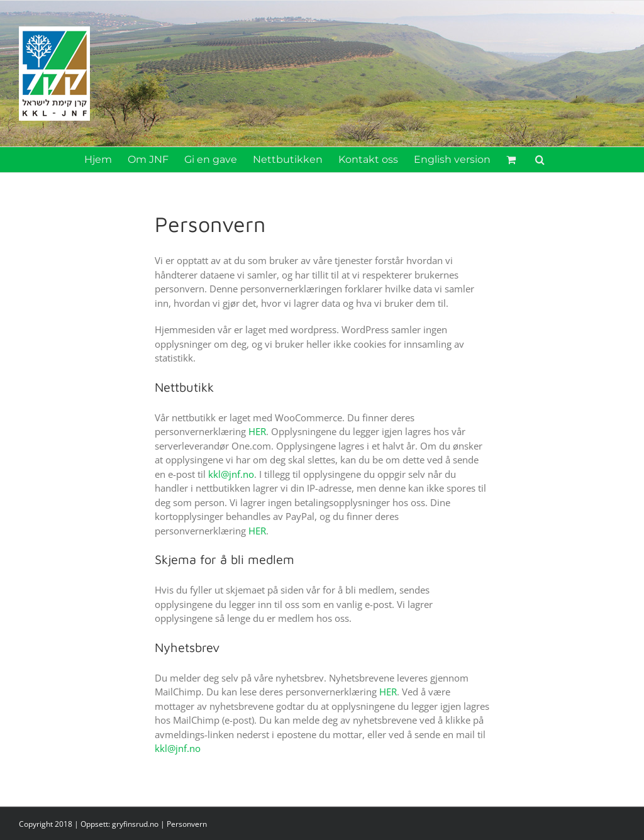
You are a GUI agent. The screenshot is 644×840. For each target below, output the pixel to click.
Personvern (187, 824)
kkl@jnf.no (231, 474)
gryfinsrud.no (135, 824)
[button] (540, 160)
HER (257, 431)
